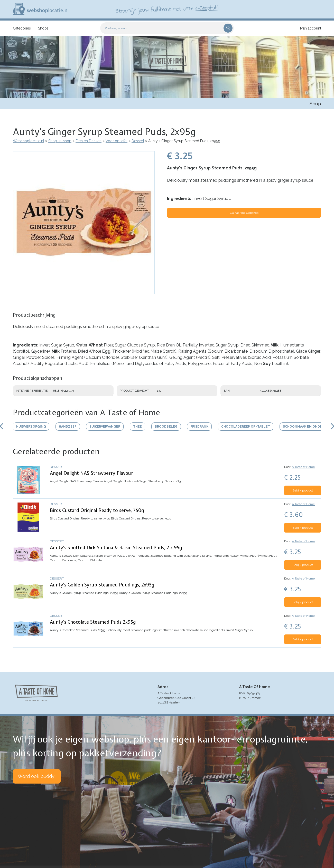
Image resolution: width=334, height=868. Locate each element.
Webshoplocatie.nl (29, 141)
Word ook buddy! (37, 776)
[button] (84, 292)
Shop (315, 104)
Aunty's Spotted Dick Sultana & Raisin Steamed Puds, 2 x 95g (116, 548)
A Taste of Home (303, 467)
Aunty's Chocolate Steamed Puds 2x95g (93, 622)
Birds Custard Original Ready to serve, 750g (97, 510)
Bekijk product (303, 490)
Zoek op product (116, 28)
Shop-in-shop (60, 141)
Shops (43, 28)
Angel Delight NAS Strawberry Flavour (91, 473)
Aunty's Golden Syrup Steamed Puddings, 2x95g (102, 585)
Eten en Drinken (89, 141)
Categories (22, 28)
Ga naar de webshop (244, 213)
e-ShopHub (206, 8)
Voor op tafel (117, 141)
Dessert (138, 141)
